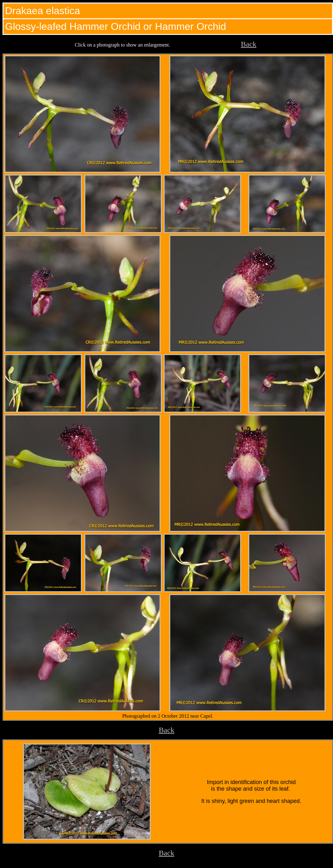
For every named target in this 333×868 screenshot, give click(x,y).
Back (248, 44)
